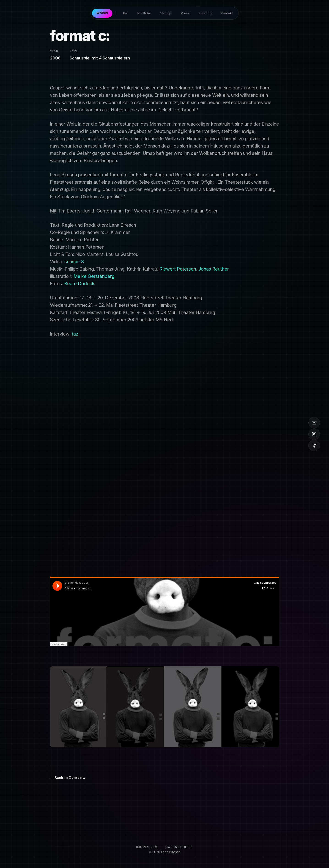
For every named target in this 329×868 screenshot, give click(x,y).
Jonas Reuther (214, 269)
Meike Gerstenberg (94, 276)
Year (54, 51)
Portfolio (144, 13)
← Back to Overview (68, 778)
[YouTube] (314, 423)
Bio (126, 13)
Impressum (147, 847)
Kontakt (227, 13)
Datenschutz (179, 847)
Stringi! (166, 13)
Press (185, 13)
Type (74, 51)
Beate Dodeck (79, 284)
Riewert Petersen (178, 269)
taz (75, 334)
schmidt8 (74, 262)
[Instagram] (314, 434)
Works (102, 13)
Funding (205, 13)
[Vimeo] (314, 446)
